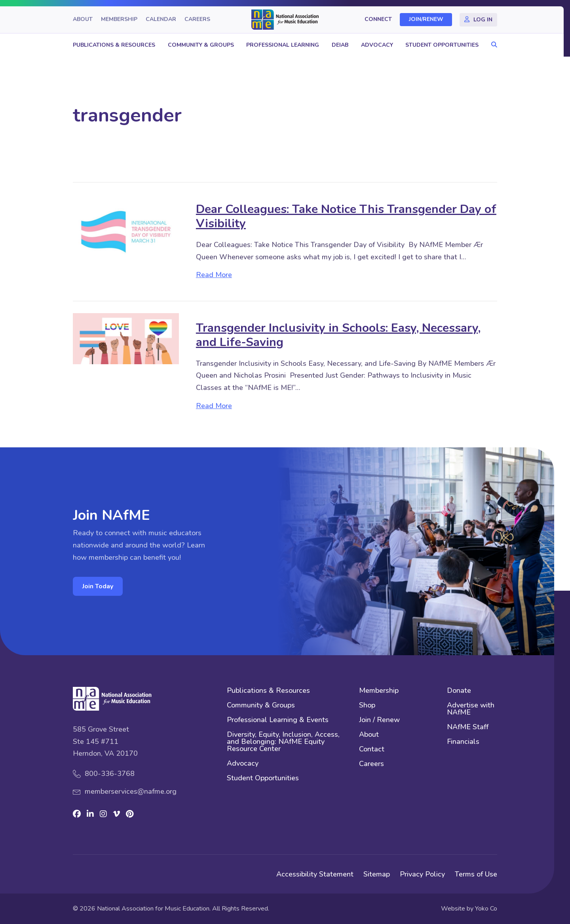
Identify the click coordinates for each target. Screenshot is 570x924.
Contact (372, 750)
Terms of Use (476, 874)
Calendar (161, 20)
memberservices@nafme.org (131, 791)
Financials (463, 742)
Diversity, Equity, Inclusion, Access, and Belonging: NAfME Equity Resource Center (283, 742)
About (83, 20)
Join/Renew (426, 20)
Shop (367, 706)
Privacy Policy (422, 874)
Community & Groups (201, 45)
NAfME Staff (468, 727)
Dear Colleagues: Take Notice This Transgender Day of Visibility (346, 216)
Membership (119, 20)
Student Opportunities (442, 45)
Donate (459, 691)
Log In (483, 20)
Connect (378, 20)
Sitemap (377, 874)
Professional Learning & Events (278, 720)
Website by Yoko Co (469, 909)
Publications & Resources (114, 45)
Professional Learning (283, 45)
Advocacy (377, 45)
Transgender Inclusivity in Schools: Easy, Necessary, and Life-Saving (338, 335)
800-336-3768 (110, 774)
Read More (214, 275)
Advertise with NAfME (471, 709)
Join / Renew (379, 720)
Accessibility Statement (315, 874)
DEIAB (340, 45)
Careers (197, 20)
